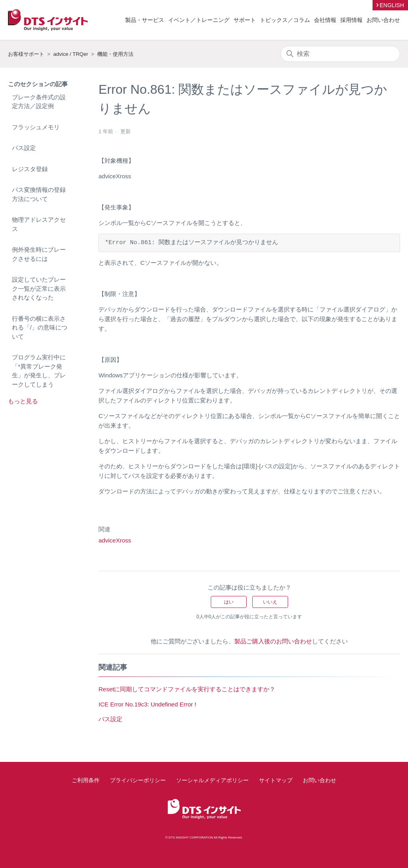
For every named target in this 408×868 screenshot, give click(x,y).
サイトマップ (276, 780)
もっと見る (23, 401)
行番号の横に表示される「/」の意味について (40, 327)
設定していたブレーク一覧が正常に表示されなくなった (39, 288)
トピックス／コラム (285, 20)
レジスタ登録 (30, 169)
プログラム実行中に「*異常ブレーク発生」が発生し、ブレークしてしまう (39, 371)
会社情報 (325, 20)
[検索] (340, 54)
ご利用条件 (86, 780)
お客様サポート (26, 54)
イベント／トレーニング (199, 20)
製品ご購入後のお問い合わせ (273, 641)
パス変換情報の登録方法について (39, 194)
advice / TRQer (71, 54)
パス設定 (24, 148)
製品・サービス (145, 20)
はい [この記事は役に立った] (229, 602)
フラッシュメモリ (36, 127)
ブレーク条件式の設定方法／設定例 (39, 102)
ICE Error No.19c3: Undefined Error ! (147, 704)
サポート (245, 20)
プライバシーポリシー (138, 780)
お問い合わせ (383, 20)
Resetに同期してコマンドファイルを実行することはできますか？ (187, 689)
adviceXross (115, 540)
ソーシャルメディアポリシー (212, 780)
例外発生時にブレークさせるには (39, 254)
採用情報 (351, 20)
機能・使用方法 (115, 54)
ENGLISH (392, 5)
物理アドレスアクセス (39, 224)
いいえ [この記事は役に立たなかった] (270, 602)
